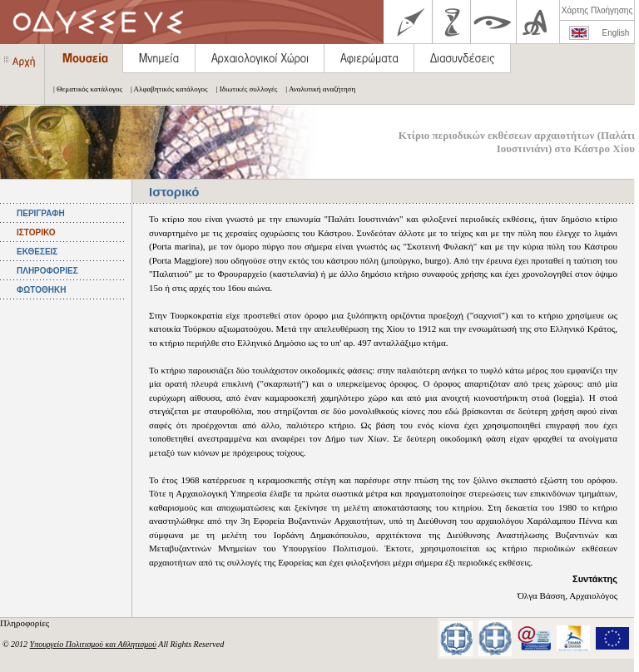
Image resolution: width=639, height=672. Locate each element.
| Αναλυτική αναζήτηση (316, 89)
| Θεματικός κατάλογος (84, 89)
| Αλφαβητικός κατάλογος (165, 89)
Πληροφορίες (26, 623)
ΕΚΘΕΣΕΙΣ (37, 252)
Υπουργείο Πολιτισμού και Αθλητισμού (93, 644)
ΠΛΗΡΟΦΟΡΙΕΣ (47, 271)
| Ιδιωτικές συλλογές (243, 89)
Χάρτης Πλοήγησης (597, 10)
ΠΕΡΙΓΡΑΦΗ (41, 213)
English (616, 33)
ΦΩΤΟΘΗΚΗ (41, 290)
